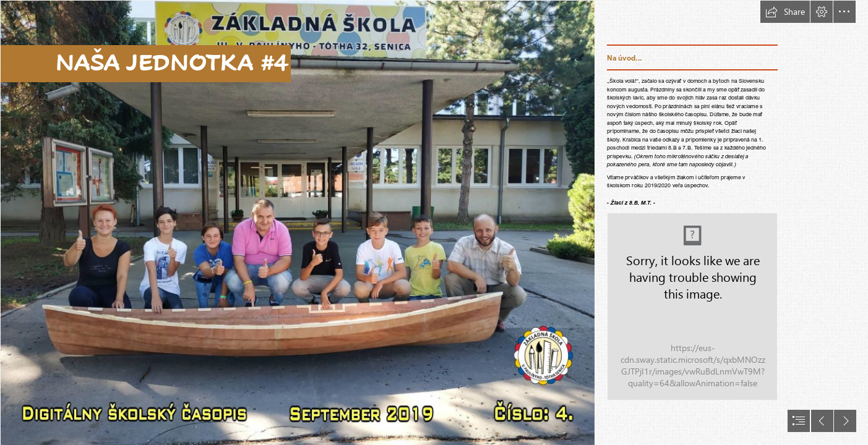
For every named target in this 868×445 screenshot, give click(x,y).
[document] (434, 222)
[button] (785, 12)
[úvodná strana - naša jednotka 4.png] (297, 222)
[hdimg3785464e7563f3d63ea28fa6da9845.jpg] (692, 307)
